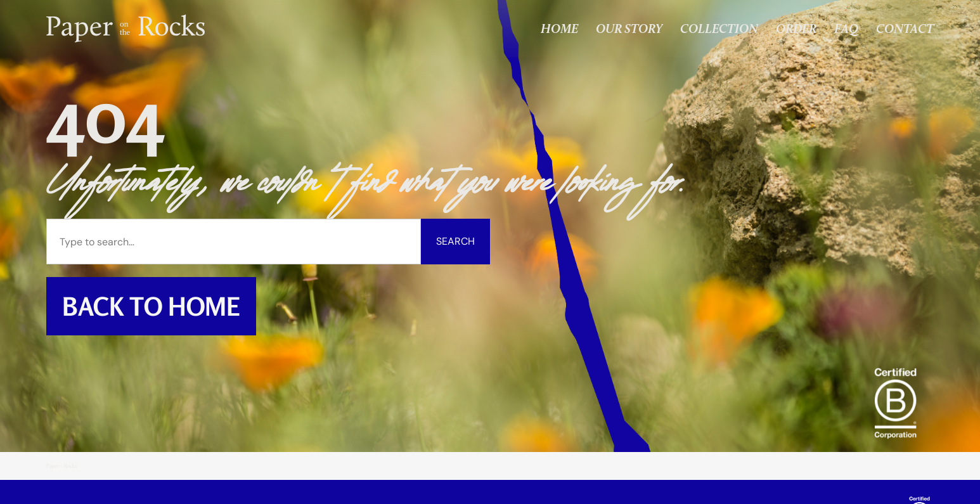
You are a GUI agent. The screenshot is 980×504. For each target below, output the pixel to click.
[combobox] (234, 242)
